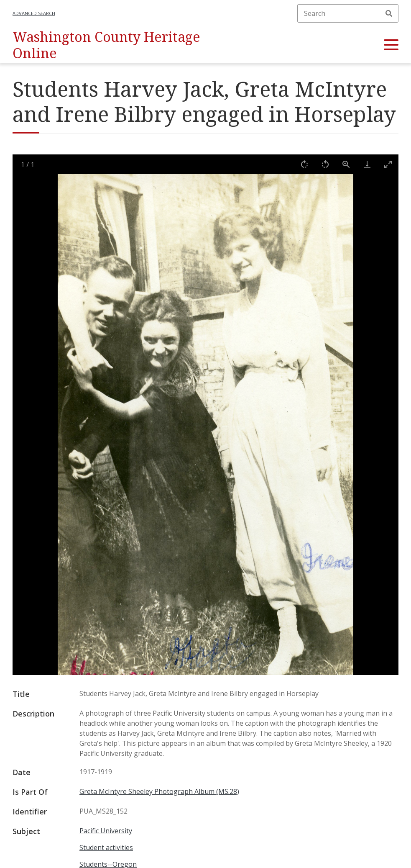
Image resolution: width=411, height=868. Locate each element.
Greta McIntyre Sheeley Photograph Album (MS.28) (159, 791)
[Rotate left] (325, 164)
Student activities (106, 847)
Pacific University (106, 831)
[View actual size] (346, 164)
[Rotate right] (304, 164)
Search (389, 13)
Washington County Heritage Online (106, 45)
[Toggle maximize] (388, 164)
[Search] (348, 13)
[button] (391, 45)
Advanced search (34, 13)
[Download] (367, 164)
